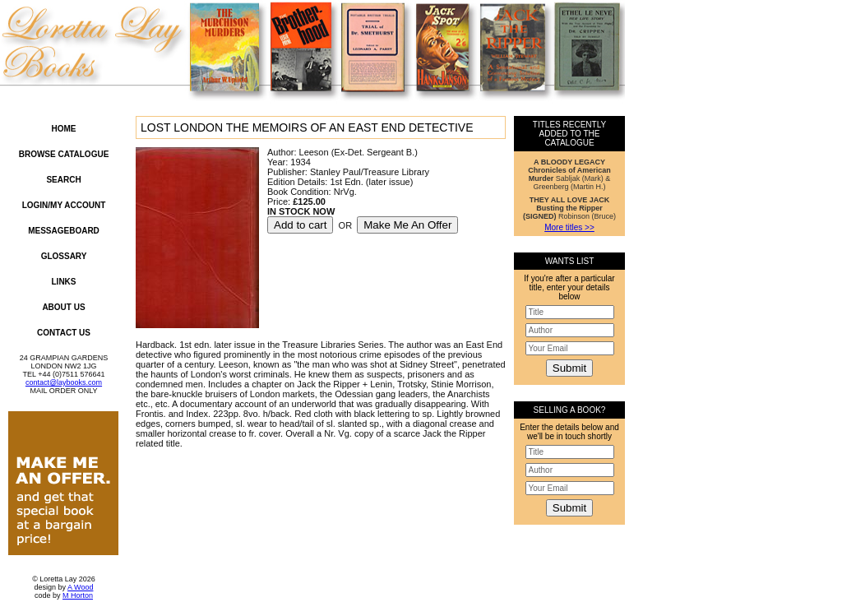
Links (64, 282)
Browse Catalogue (64, 154)
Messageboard (64, 231)
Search (63, 180)
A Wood (80, 587)
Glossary (64, 256)
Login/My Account (64, 205)
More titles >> (569, 227)
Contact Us (64, 333)
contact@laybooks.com (64, 382)
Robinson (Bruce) (569, 208)
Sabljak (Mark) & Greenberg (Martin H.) (569, 174)
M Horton (78, 595)
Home (64, 129)
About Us (63, 307)
